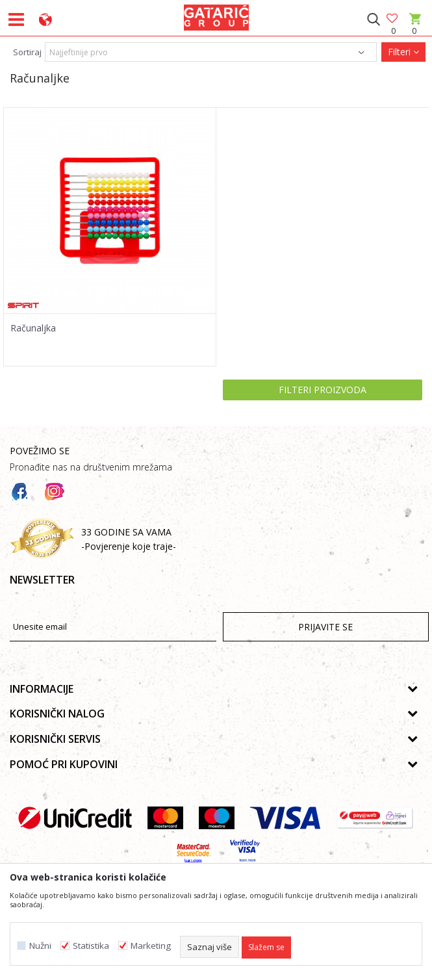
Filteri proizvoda (323, 390)
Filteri (403, 52)
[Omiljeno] (393, 19)
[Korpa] (414, 31)
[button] (373, 19)
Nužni (40, 946)
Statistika (91, 946)
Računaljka (33, 328)
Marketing (151, 946)
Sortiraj (27, 52)
